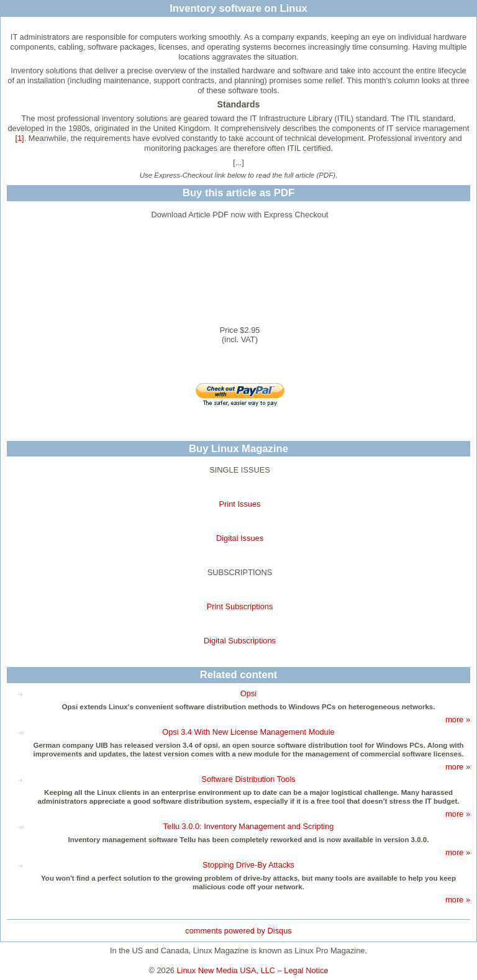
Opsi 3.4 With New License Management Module (248, 732)
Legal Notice (306, 970)
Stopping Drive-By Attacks (248, 865)
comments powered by (238, 931)
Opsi (248, 693)
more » (458, 719)
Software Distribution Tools (248, 779)
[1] (19, 138)
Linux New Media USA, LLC (226, 970)
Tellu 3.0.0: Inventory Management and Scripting (249, 826)
